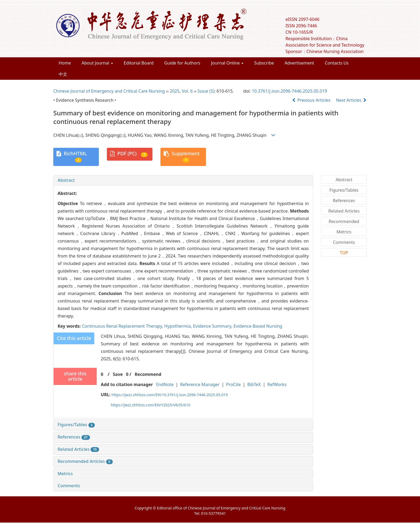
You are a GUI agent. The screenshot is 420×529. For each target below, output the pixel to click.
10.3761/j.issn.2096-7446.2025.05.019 (289, 91)
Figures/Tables (76, 425)
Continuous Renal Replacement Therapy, (123, 326)
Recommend (148, 374)
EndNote (165, 384)
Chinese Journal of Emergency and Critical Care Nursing (109, 91)
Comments (69, 486)
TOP (344, 253)
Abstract (66, 180)
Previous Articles (312, 100)
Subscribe (264, 63)
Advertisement (299, 63)
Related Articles (78, 449)
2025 (175, 91)
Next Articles (351, 100)
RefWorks (277, 384)
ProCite (233, 384)
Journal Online (227, 63)
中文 (63, 74)
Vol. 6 (187, 91)
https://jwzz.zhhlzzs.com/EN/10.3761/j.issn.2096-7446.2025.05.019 (170, 395)
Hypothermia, (179, 326)
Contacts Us (337, 63)
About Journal (97, 63)
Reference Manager (200, 384)
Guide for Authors (182, 63)
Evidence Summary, (213, 326)
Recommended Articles (85, 461)
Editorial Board (139, 63)
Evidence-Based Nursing (258, 326)
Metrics (65, 474)
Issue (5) (206, 91)
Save (118, 374)
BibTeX (254, 384)
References (74, 437)
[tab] (183, 180)
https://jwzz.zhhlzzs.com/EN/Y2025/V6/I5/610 (151, 405)
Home (65, 63)
